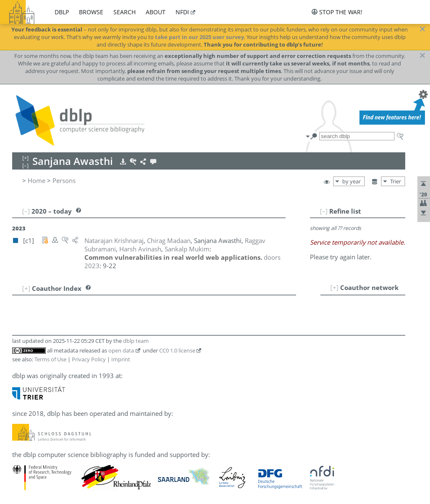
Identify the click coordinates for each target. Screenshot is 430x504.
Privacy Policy (89, 359)
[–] (324, 211)
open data (121, 350)
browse (91, 12)
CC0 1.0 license (177, 350)
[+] (334, 287)
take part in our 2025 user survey (199, 37)
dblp (62, 12)
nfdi (182, 12)
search (125, 12)
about (156, 12)
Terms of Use (50, 359)
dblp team (136, 341)
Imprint (121, 359)
